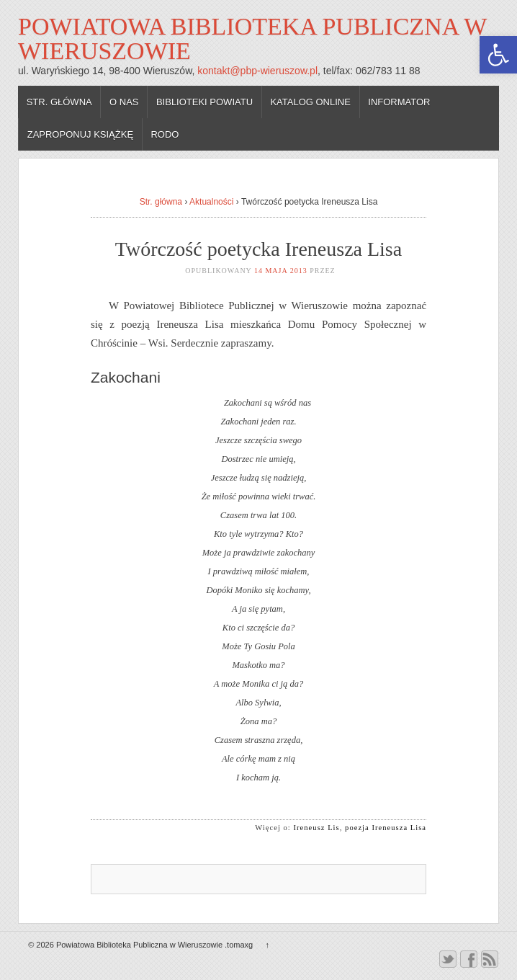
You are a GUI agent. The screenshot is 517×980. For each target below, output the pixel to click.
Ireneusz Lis (317, 828)
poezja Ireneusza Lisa (386, 828)
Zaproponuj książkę (80, 134)
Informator (399, 102)
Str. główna (59, 102)
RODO (165, 134)
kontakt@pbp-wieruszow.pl (257, 71)
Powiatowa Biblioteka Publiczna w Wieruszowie (252, 39)
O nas (124, 102)
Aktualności (211, 202)
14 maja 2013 (281, 271)
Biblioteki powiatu (204, 102)
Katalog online (310, 102)
